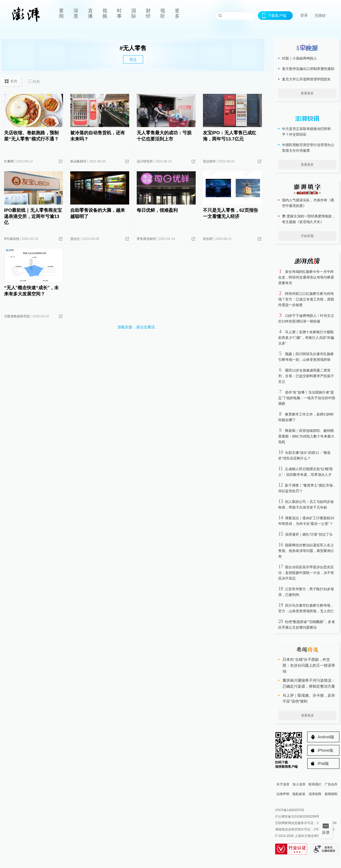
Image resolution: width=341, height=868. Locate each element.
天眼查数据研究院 (17, 316)
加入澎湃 (299, 784)
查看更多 (307, 93)
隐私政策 (299, 794)
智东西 (208, 239)
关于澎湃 (283, 784)
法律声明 (283, 794)
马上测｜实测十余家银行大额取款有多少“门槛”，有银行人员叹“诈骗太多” (306, 338)
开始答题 (307, 236)
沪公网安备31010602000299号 (297, 817)
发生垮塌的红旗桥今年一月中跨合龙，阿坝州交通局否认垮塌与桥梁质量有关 (306, 277)
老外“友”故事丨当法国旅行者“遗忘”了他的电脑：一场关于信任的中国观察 (307, 398)
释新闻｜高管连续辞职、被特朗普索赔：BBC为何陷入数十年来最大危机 (306, 436)
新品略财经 (78, 161)
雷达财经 (209, 161)
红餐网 (9, 161)
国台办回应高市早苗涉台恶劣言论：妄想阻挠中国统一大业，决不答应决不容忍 (306, 573)
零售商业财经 (146, 239)
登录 (304, 15)
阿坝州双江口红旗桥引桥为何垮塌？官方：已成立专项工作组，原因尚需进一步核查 (306, 299)
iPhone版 (325, 750)
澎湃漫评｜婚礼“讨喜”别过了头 (309, 534)
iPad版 (323, 763)
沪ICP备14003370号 (290, 810)
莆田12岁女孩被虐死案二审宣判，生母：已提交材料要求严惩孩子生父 (306, 376)
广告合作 (331, 784)
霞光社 (75, 239)
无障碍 (320, 16)
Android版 (326, 737)
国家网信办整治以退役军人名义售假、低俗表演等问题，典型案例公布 (306, 551)
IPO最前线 (12, 239)
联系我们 (315, 784)
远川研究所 (145, 161)
